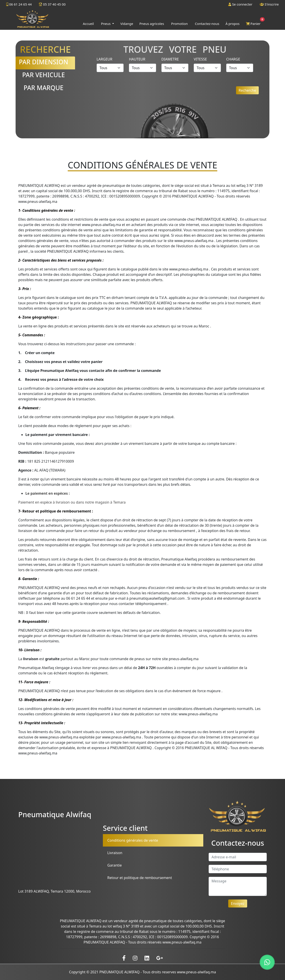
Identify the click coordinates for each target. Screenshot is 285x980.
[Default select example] (110, 68)
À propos (233, 24)
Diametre (170, 59)
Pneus (106, 24)
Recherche (247, 90)
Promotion (180, 24)
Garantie (115, 865)
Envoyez (238, 903)
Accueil (88, 24)
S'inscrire (269, 4)
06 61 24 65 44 (19, 4)
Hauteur (137, 59)
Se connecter (240, 4)
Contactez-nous (207, 24)
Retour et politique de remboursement (140, 878)
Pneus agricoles (152, 24)
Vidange (127, 24)
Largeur (105, 59)
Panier (254, 23)
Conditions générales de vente (133, 840)
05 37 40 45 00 (52, 4)
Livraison (115, 853)
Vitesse (200, 59)
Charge (233, 59)
